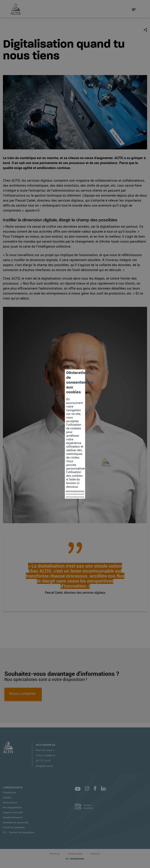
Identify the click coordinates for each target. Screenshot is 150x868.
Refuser (75, 446)
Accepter (75, 440)
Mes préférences (75, 452)
